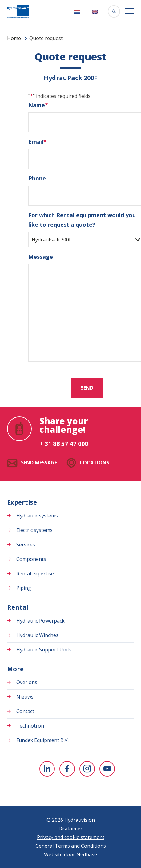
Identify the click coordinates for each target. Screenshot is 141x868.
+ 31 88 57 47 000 (64, 444)
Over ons (27, 682)
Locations (95, 463)
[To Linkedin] (47, 769)
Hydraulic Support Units (44, 650)
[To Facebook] (67, 769)
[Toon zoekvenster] (114, 11)
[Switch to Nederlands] (78, 12)
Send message (39, 463)
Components (31, 559)
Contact (25, 711)
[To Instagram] (87, 769)
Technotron (30, 726)
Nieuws (25, 697)
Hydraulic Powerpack (40, 621)
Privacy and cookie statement (71, 837)
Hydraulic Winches (37, 635)
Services (26, 545)
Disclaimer (70, 829)
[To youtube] (107, 769)
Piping (24, 588)
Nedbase (87, 854)
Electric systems (34, 530)
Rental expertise (35, 574)
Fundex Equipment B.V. (42, 740)
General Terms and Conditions (71, 846)
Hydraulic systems (37, 516)
